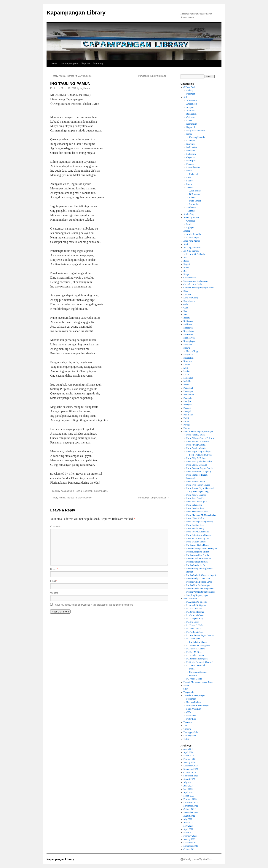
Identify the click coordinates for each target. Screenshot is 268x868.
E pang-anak (189, 301)
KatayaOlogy (192, 351)
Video (186, 739)
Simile (189, 184)
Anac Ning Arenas (192, 241)
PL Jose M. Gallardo (196, 254)
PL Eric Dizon (193, 622)
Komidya (190, 141)
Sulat (186, 689)
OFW (189, 712)
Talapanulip (189, 692)
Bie (185, 271)
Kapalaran (188, 328)
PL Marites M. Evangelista (198, 645)
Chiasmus (191, 117)
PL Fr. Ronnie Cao (195, 632)
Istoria (189, 224)
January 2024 (189, 762)
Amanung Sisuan (191, 217)
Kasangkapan (190, 341)
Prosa (189, 177)
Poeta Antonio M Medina (198, 441)
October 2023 (190, 772)
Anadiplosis (192, 104)
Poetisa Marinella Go (196, 565)
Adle (186, 97)
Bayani (187, 264)
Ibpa (185, 311)
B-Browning (195, 194)
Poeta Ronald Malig (195, 528)
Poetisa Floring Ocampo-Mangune (202, 548)
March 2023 (189, 796)
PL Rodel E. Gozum (195, 655)
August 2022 (189, 816)
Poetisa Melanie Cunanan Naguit (201, 575)
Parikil (186, 418)
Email (54, 581)
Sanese (189, 181)
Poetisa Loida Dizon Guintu (199, 558)
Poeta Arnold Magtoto (196, 448)
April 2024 (188, 752)
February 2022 (190, 836)
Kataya (187, 348)
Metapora (191, 151)
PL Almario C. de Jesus (197, 602)
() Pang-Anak (190, 87)
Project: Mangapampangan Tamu (198, 682)
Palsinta (187, 385)
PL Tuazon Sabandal (196, 665)
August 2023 (189, 779)
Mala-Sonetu (195, 201)
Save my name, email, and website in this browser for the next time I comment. (94, 605)
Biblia (186, 268)
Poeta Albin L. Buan (195, 435)
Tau (185, 726)
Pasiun (186, 421)
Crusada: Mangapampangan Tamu (199, 288)
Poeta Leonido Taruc (196, 508)
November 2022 (191, 806)
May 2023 (188, 789)
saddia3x (193, 675)
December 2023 (191, 766)
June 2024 (188, 749)
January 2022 (189, 839)
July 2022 (188, 819)
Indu (186, 314)
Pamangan (188, 391)
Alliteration (191, 100)
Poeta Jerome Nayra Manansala (200, 488)
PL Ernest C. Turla (195, 625)
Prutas (186, 685)
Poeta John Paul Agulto (197, 502)
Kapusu (86, 63)
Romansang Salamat (198, 672)
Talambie (190, 211)
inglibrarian (86, 88)
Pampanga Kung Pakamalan (154, 76)
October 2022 (190, 809)
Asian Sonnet (195, 191)
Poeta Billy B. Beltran (196, 458)
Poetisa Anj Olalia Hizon (197, 545)
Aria (185, 258)
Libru (186, 368)
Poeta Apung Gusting (196, 445)
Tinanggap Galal (191, 732)
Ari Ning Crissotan (192, 248)
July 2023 (188, 782)
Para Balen (188, 415)
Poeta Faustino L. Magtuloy (199, 472)
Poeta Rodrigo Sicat (195, 525)
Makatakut (188, 378)
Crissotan (190, 221)
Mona (192, 669)
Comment (56, 526)
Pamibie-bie (189, 395)
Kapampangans (69, 63)
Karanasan (188, 334)
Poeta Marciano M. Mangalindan (201, 515)
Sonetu (189, 187)
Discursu (188, 294)
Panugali (187, 411)
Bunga (186, 274)
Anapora (190, 107)
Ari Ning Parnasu (191, 251)
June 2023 (188, 786)
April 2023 (188, 792)
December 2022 (191, 802)
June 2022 (188, 823)
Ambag (187, 231)
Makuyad (193, 174)
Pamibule (188, 398)
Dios (186, 291)
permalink (102, 491)
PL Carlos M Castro (195, 615)
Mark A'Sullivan (194, 709)
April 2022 (188, 829)
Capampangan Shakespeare (196, 281)
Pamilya (187, 401)
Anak (186, 244)
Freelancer (191, 699)
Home (54, 63)
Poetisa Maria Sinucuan (197, 562)
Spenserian (194, 204)
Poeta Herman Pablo (196, 482)
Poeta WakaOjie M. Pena (200, 455)
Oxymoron (191, 157)
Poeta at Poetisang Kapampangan (198, 431)
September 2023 (191, 776)
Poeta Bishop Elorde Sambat (199, 461)
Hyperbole (191, 127)
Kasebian (188, 344)
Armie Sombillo (194, 234)
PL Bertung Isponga (195, 612)
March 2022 (189, 833)
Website (54, 593)
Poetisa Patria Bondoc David (199, 582)
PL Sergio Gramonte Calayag (199, 662)
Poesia (78, 491)
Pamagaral (188, 388)
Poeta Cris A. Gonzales (197, 465)
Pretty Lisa (191, 719)
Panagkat (188, 405)
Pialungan (191, 94)
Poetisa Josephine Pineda (198, 555)
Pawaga (187, 425)
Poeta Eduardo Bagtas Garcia (199, 468)
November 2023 (191, 769)
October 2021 (190, 849)
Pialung (190, 90)
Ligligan (190, 227)
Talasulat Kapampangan (194, 695)
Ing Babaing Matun (198, 642)
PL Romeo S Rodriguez (197, 659)
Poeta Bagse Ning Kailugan (199, 451)
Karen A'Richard (194, 702)
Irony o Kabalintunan (196, 131)
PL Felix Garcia (193, 629)
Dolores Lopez (193, 238)
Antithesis (191, 110)
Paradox (190, 164)
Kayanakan (189, 358)
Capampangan (190, 278)
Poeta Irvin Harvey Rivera (198, 485)
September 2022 (191, 812)
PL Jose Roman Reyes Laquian (200, 635)
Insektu (187, 318)
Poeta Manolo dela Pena (197, 512)
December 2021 (191, 843)
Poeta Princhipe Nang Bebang (200, 522)
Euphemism (192, 124)
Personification (193, 167)
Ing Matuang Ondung (199, 492)
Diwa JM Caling (191, 298)
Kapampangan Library (76, 13)
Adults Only (189, 214)
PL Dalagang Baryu (195, 619)
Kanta (189, 134)
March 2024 (189, 756)
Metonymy (191, 154)
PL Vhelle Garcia (194, 679)
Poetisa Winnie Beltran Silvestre (201, 592)
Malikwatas (192, 147)
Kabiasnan (188, 321)
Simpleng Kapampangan (197, 595)
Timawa (187, 729)
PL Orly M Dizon (194, 652)
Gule (186, 308)
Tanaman (188, 722)
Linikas (187, 371)
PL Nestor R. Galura (195, 649)
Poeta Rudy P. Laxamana (197, 532)
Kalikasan (188, 324)
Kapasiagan (189, 331)
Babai (186, 261)
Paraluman (191, 716)
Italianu (193, 197)
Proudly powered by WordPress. (199, 859)
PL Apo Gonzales (194, 609)
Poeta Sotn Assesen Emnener (199, 535)
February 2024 (190, 759)
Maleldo (187, 381)
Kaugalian (188, 355)
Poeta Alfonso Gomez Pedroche (201, 438)
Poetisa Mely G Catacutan (198, 578)
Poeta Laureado (190, 599)
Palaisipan (191, 161)
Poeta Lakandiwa (194, 505)
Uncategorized (190, 736)
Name (54, 569)
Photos (187, 428)
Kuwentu (190, 144)
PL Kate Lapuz (193, 639)
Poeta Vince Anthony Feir (198, 538)
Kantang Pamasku (197, 137)
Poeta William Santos (196, 542)
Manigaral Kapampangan (198, 706)
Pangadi (187, 408)
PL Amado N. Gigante (196, 605)
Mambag (98, 63)
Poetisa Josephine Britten (198, 552)
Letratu (187, 365)
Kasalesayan (189, 338)
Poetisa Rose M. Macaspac (198, 585)
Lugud (186, 375)
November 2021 (191, 846)
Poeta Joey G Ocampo (196, 495)
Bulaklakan (191, 114)
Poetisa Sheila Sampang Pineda (200, 589)
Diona (189, 121)
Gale (186, 304)
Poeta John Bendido (195, 498)
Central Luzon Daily (193, 284)
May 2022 (188, 826)
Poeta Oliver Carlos (195, 518)
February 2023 (190, 799)
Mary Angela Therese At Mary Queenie (71, 76)
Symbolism (191, 207)
